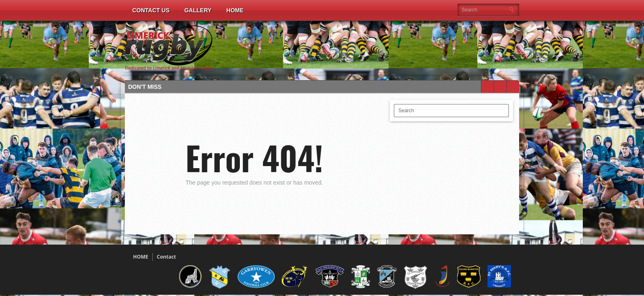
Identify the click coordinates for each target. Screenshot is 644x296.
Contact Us (151, 10)
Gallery (198, 10)
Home (235, 10)
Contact (167, 257)
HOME (141, 257)
